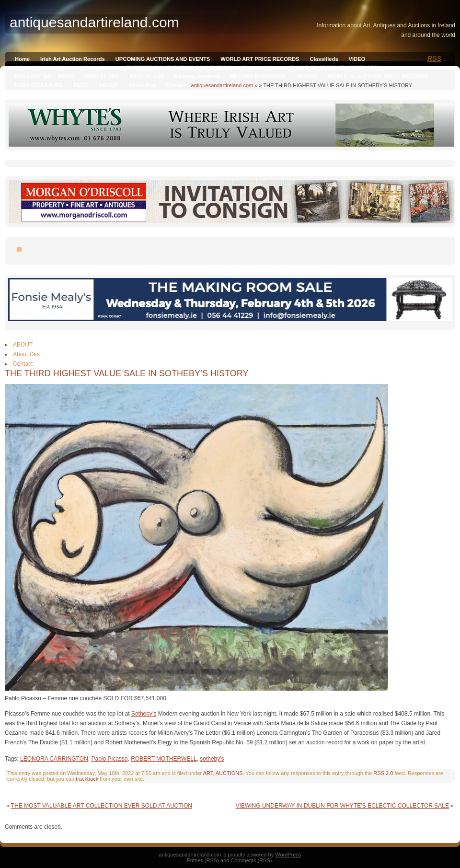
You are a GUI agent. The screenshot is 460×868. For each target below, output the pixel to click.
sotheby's (212, 759)
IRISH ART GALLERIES (44, 76)
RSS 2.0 (383, 773)
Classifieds (324, 59)
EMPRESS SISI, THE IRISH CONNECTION (178, 68)
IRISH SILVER (102, 76)
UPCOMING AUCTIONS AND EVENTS (163, 59)
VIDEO (357, 59)
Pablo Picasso (110, 759)
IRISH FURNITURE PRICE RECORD (333, 68)
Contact (176, 85)
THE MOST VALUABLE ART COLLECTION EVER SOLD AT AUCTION (102, 806)
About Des (142, 85)
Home (22, 59)
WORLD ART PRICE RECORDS (260, 59)
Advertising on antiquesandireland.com (65, 68)
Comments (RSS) (251, 860)
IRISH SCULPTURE (39, 85)
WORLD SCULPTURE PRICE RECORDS (378, 76)
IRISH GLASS (146, 76)
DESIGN (306, 76)
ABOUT (108, 85)
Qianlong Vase (260, 68)
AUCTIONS (229, 773)
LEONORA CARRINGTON (54, 759)
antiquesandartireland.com (222, 85)
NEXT (81, 85)
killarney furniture (197, 76)
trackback (87, 779)
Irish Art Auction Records (73, 59)
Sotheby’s (144, 714)
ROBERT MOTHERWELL (164, 759)
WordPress (288, 855)
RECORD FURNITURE (258, 76)
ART (208, 773)
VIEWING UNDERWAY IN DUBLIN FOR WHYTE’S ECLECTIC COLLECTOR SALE (342, 806)
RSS (434, 58)
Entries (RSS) (203, 860)
